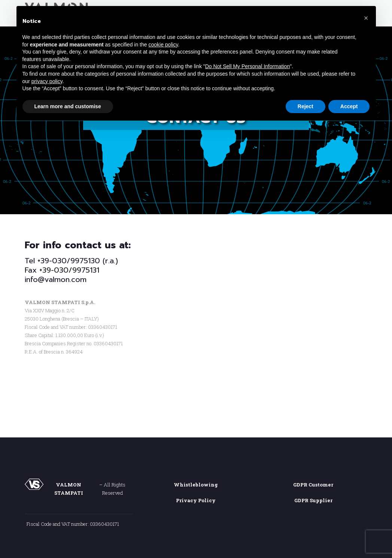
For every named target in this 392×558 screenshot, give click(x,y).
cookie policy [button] (163, 45)
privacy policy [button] (47, 81)
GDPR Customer (313, 485)
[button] (366, 18)
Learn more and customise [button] (68, 106)
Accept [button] (349, 106)
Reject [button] (306, 106)
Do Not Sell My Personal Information (247, 66)
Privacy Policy (196, 500)
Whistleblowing (196, 485)
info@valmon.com (56, 279)
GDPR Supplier (313, 500)
